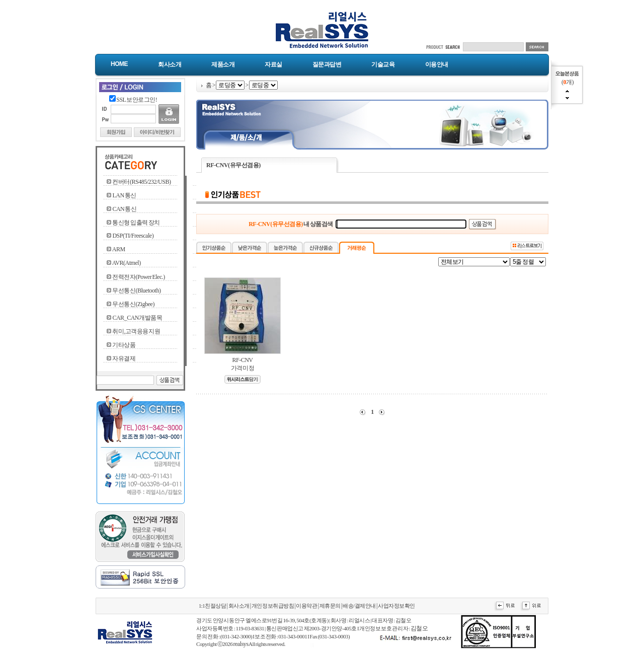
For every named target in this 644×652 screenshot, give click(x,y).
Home (119, 64)
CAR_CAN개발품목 (137, 318)
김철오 (419, 628)
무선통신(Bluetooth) (136, 291)
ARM (119, 249)
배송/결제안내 (359, 606)
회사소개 (170, 64)
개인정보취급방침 (273, 606)
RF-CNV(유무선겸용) (233, 165)
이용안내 (437, 64)
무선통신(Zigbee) (133, 304)
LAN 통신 (124, 195)
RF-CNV (242, 360)
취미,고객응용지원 (136, 331)
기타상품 (124, 345)
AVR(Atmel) (127, 263)
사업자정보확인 (396, 606)
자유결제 (124, 358)
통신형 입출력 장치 (136, 223)
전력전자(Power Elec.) (138, 277)
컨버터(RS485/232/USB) (141, 182)
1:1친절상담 (212, 606)
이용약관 (306, 606)
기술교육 (383, 64)
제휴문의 (330, 606)
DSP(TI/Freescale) (133, 236)
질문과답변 (327, 64)
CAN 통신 (124, 209)
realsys (240, 644)
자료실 (273, 64)
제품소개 (223, 64)
